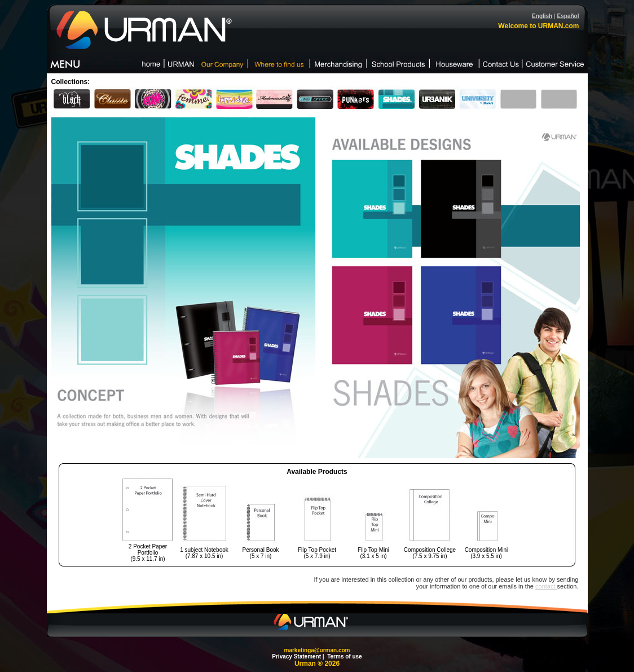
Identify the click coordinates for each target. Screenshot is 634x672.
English (542, 16)
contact (546, 586)
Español (568, 16)
